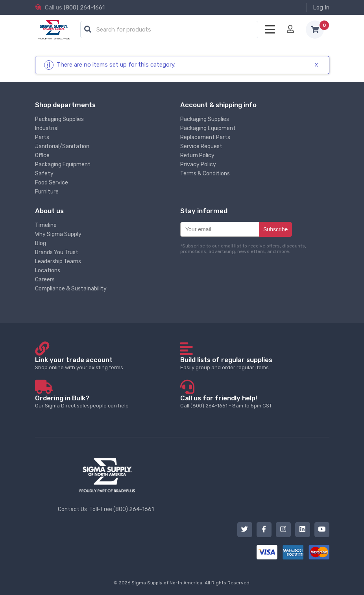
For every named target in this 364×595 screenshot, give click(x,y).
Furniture (47, 192)
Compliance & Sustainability (71, 289)
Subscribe (275, 229)
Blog (41, 243)
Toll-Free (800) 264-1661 (122, 509)
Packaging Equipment (63, 165)
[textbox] (171, 30)
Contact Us (72, 509)
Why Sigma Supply (58, 234)
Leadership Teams (58, 261)
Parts (42, 137)
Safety (44, 174)
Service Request (201, 146)
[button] (88, 30)
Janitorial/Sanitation (62, 146)
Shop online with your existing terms (107, 363)
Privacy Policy (198, 165)
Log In (321, 7)
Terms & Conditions (205, 174)
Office (42, 155)
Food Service (52, 183)
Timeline (46, 225)
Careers (45, 280)
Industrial (47, 128)
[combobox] (169, 30)
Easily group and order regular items (252, 363)
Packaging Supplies (59, 119)
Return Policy (197, 155)
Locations (48, 271)
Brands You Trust (57, 252)
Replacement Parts (205, 137)
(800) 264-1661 (84, 7)
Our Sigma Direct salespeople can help (107, 401)
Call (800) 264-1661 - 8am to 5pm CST (252, 401)
